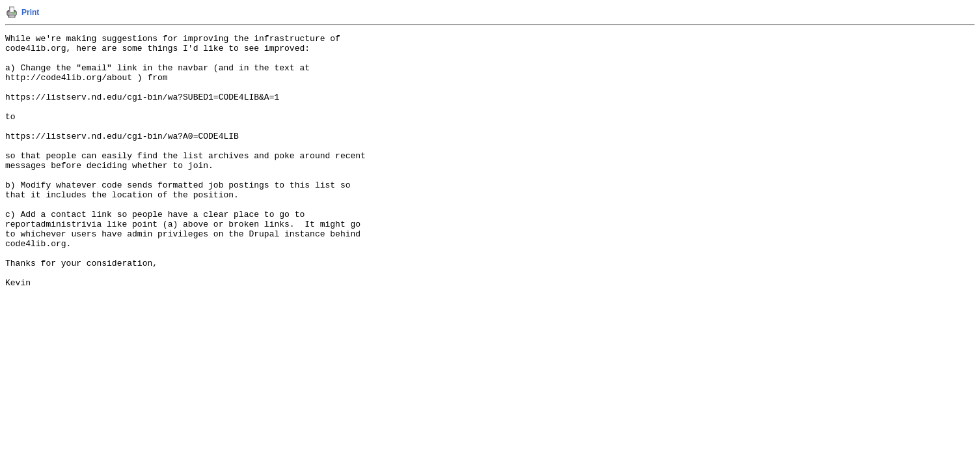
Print (30, 12)
